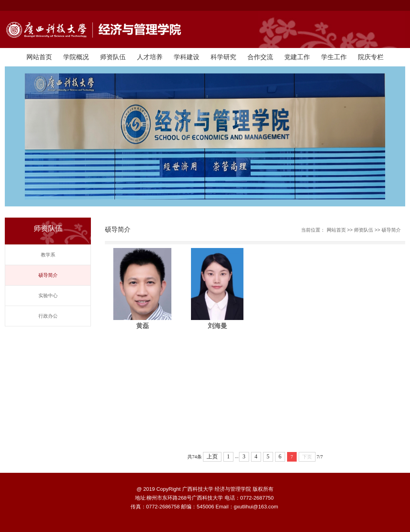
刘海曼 (217, 326)
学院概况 (76, 57)
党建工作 (297, 57)
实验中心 (48, 296)
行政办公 (48, 316)
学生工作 (334, 57)
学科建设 (187, 57)
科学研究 (223, 57)
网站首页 (39, 57)
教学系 (48, 255)
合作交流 (260, 57)
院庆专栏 (371, 57)
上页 (212, 457)
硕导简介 (48, 275)
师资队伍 (113, 57)
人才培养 (150, 57)
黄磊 (143, 326)
